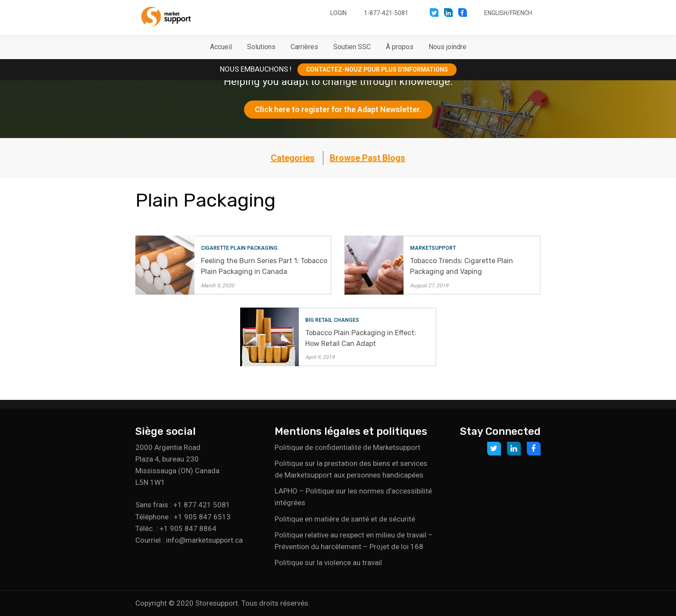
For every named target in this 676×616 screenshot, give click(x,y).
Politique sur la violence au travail (328, 563)
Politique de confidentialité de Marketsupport (347, 447)
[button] (261, 47)
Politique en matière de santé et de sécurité (345, 519)
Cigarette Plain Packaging (239, 248)
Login (338, 13)
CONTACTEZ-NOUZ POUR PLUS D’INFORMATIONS (377, 69)
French (521, 13)
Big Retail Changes (332, 320)
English (496, 13)
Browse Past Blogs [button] (368, 158)
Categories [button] (293, 158)
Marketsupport (433, 248)
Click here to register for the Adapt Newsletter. (338, 109)
